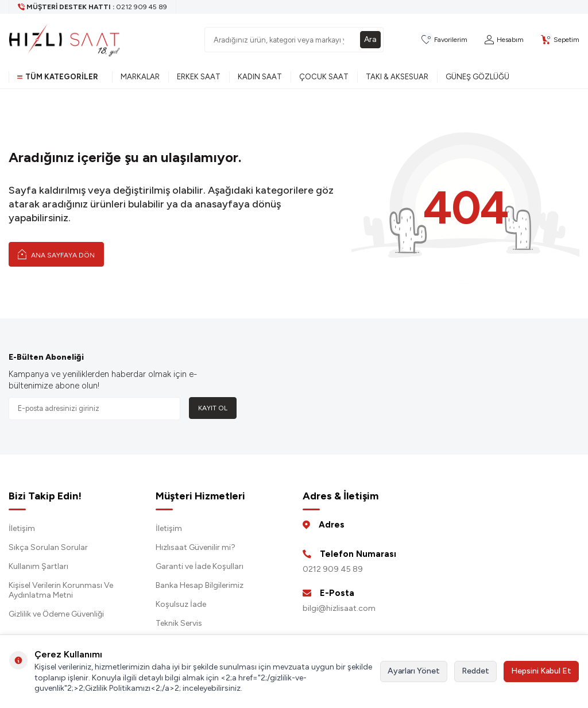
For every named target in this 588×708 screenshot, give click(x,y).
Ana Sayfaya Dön (56, 254)
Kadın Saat (260, 77)
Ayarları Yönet (414, 671)
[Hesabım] (504, 40)
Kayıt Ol (213, 408)
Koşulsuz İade (181, 604)
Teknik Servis (179, 623)
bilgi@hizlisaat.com (339, 608)
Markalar (140, 77)
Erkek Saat (199, 77)
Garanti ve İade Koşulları (200, 566)
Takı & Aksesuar (397, 77)
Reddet (475, 671)
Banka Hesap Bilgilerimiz (200, 585)
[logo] (64, 40)
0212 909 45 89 (333, 569)
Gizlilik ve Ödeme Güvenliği (56, 614)
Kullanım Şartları (38, 566)
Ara (370, 39)
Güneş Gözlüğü (477, 77)
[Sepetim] (560, 40)
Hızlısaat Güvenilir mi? (196, 547)
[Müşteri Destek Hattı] (93, 7)
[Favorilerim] (444, 40)
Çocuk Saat (324, 77)
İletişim (22, 528)
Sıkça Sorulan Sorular (48, 547)
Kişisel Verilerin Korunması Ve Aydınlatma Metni (61, 590)
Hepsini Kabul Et (541, 671)
